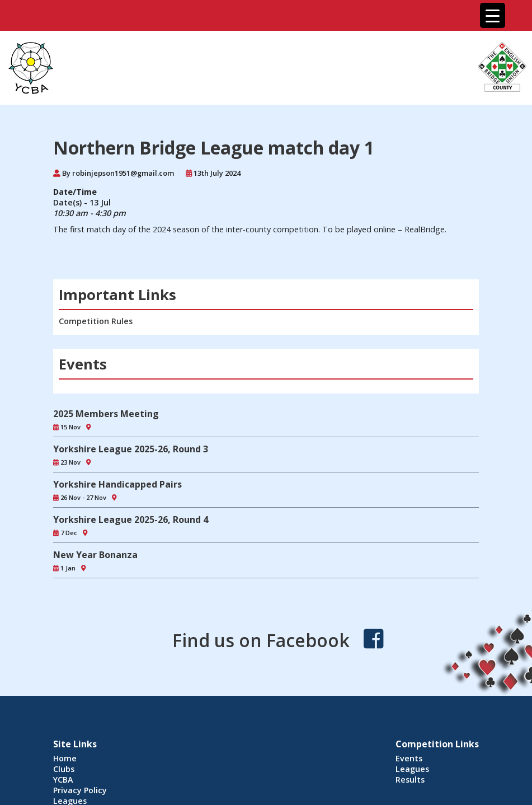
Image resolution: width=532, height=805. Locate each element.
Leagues (412, 769)
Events (409, 758)
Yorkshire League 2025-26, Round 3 (131, 449)
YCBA (63, 780)
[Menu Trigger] (493, 15)
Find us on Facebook (261, 640)
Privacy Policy (80, 790)
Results (410, 780)
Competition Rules (96, 321)
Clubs (64, 769)
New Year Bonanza (95, 555)
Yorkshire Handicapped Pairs (117, 484)
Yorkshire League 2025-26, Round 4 (131, 519)
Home (65, 758)
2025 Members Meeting (106, 414)
